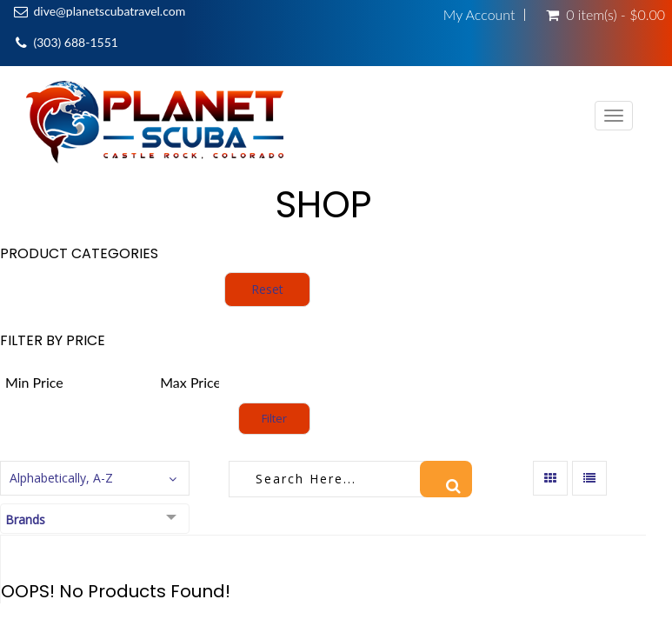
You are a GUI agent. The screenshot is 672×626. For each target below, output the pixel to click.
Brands (25, 519)
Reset (267, 289)
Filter (274, 418)
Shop (323, 205)
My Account (479, 15)
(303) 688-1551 (75, 42)
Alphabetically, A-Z (61, 478)
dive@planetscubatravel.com (109, 11)
